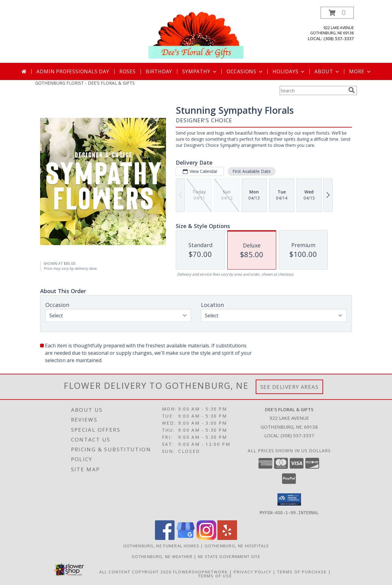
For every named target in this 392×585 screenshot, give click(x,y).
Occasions (245, 71)
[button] (337, 13)
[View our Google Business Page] (186, 538)
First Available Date (252, 171)
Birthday (159, 71)
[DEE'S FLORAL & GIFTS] (196, 35)
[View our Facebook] (165, 538)
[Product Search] (313, 90)
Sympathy (200, 71)
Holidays (289, 71)
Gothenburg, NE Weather (162, 556)
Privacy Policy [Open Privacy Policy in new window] (253, 572)
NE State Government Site (229, 556)
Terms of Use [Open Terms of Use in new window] (215, 575)
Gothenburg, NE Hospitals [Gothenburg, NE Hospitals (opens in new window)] (237, 545)
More (360, 71)
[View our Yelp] (227, 538)
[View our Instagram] (206, 538)
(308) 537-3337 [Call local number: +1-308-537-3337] (339, 38)
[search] (352, 90)
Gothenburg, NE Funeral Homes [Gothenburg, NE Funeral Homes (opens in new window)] (161, 545)
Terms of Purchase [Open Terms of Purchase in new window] (302, 572)
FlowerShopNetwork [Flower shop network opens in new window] (200, 572)
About (327, 71)
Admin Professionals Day (73, 71)
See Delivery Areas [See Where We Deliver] (290, 387)
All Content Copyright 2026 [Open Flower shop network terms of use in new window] (135, 572)
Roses (128, 71)
